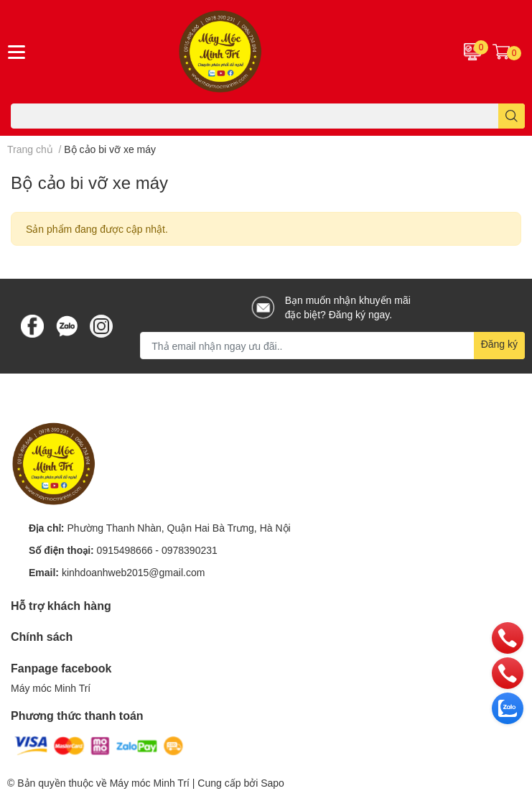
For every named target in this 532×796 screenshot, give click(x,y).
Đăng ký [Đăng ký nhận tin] (499, 344)
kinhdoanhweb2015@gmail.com (133, 572)
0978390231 (190, 550)
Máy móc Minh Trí (51, 688)
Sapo (272, 783)
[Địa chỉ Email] (332, 346)
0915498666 (125, 550)
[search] (512, 116)
